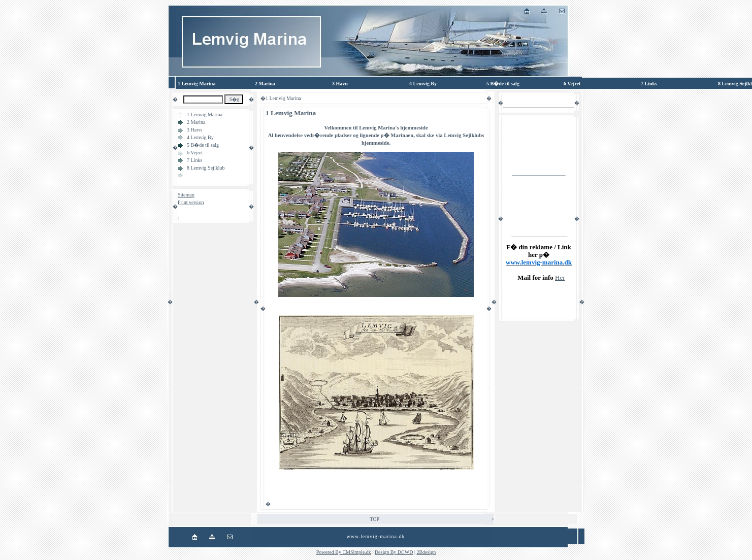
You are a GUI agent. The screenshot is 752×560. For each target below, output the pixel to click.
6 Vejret (195, 153)
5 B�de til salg (203, 145)
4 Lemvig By (200, 137)
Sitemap (186, 195)
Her (560, 277)
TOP (374, 519)
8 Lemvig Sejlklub (206, 168)
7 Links (194, 160)
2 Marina (196, 122)
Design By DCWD (394, 552)
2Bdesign (426, 552)
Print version (191, 202)
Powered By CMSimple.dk (344, 552)
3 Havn (194, 130)
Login (184, 210)
